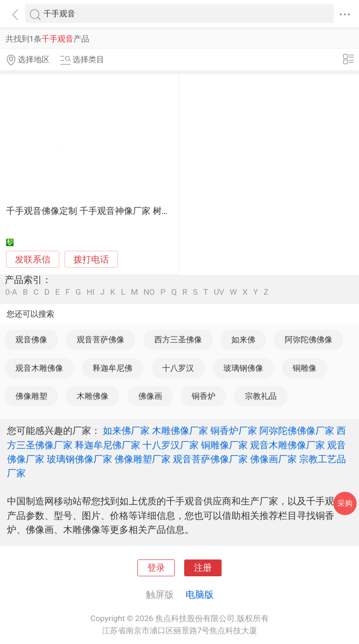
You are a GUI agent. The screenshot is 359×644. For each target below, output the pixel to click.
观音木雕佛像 (39, 368)
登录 (156, 568)
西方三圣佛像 (178, 340)
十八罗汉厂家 (171, 445)
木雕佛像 (93, 396)
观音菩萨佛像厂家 (210, 459)
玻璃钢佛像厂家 (79, 459)
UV (219, 292)
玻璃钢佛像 (243, 368)
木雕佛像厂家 (180, 431)
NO (149, 292)
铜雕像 (305, 368)
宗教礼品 (261, 396)
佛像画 (150, 396)
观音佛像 (31, 340)
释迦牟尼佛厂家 (108, 445)
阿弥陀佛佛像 (309, 340)
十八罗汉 (178, 368)
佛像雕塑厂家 (143, 459)
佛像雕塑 (31, 396)
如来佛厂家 (126, 431)
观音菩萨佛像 (101, 340)
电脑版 (200, 594)
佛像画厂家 (273, 459)
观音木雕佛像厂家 (287, 445)
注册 (203, 568)
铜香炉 (204, 396)
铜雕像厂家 (224, 445)
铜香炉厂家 (234, 431)
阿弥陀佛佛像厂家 (297, 431)
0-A (11, 292)
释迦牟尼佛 (112, 368)
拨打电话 (91, 259)
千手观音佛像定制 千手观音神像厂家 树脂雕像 (97, 211)
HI (90, 292)
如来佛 (243, 340)
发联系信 (33, 260)
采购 (345, 503)
